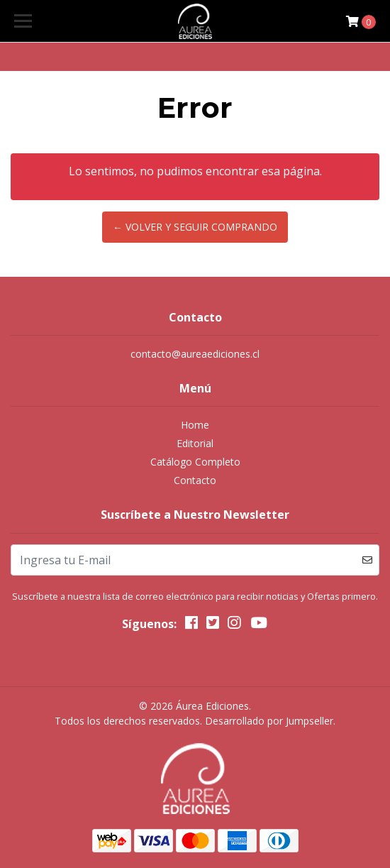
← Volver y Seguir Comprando (195, 227)
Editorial (195, 443)
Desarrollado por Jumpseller (269, 721)
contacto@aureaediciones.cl (195, 354)
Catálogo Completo (195, 462)
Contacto (195, 480)
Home (195, 425)
